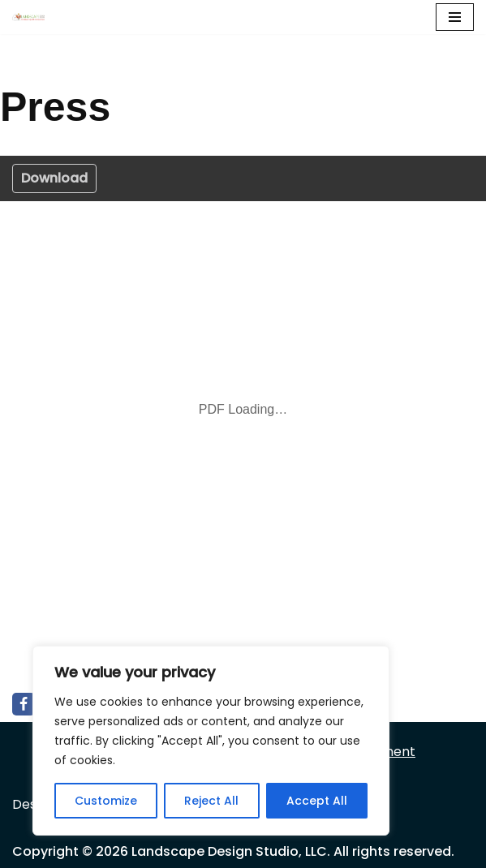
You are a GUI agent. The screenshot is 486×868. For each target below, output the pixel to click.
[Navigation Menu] (455, 17)
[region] (211, 741)
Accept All (317, 801)
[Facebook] (24, 704)
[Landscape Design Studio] (32, 17)
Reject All (211, 801)
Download (54, 178)
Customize (106, 801)
